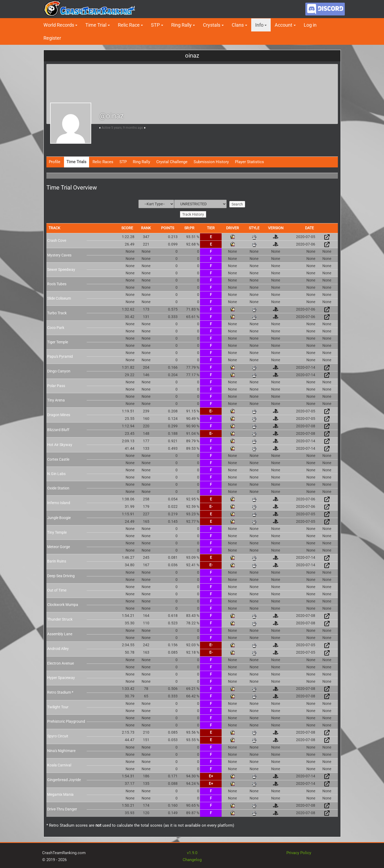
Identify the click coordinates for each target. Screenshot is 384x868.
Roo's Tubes (57, 283)
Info (259, 25)
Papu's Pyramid (60, 356)
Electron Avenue (61, 663)
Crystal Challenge (172, 162)
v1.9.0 (192, 852)
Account (283, 25)
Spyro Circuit (58, 736)
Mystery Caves (59, 254)
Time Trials (76, 162)
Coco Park (56, 327)
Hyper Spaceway (61, 677)
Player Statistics (249, 162)
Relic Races (103, 162)
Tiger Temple (58, 341)
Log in (310, 25)
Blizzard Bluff (58, 429)
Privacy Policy (299, 852)
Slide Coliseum (59, 298)
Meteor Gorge (59, 546)
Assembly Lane (60, 633)
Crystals (212, 25)
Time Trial (96, 25)
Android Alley (58, 648)
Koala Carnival (59, 765)
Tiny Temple (57, 532)
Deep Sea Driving (61, 575)
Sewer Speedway (61, 269)
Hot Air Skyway (60, 444)
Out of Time (57, 590)
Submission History (211, 162)
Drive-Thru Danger (62, 809)
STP (155, 25)
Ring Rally (181, 25)
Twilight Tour (58, 706)
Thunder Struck (60, 619)
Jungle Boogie (59, 517)
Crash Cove (57, 240)
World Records (59, 25)
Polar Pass (56, 385)
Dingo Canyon (59, 370)
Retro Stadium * (60, 692)
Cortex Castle (58, 459)
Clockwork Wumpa (63, 604)
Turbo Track (57, 312)
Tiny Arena (56, 399)
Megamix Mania (60, 794)
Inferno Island (59, 502)
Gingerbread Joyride (64, 779)
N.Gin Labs (56, 473)
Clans (238, 25)
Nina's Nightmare (61, 750)
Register (52, 38)
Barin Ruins (57, 561)
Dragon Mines (59, 414)
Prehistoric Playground (66, 721)
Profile (55, 162)
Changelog (192, 859)
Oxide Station (58, 487)
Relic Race (129, 25)
